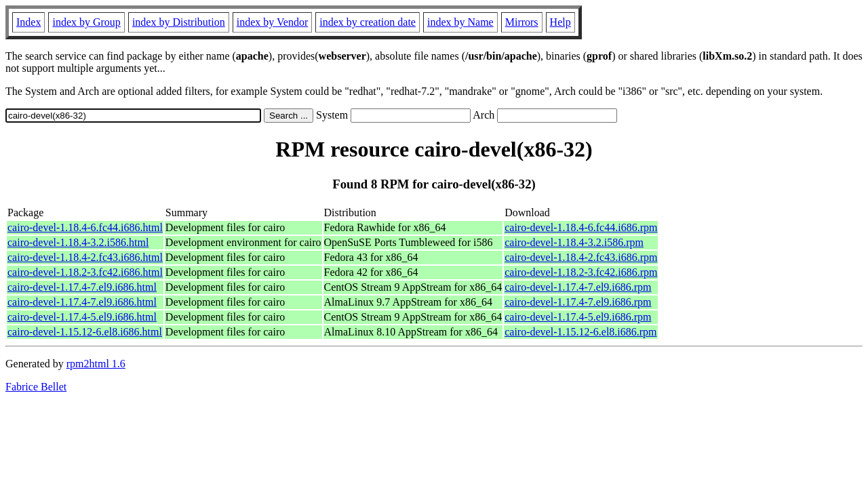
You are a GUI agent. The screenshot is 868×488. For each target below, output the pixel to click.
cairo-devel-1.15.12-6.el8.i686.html (85, 332)
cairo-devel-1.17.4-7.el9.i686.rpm (578, 287)
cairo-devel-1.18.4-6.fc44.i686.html (85, 227)
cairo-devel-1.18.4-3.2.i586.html (78, 242)
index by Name (460, 22)
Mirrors (522, 22)
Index (28, 22)
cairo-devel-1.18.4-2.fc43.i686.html (85, 257)
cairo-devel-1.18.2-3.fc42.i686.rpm (581, 272)
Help (560, 22)
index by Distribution (179, 22)
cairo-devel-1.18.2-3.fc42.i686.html (85, 272)
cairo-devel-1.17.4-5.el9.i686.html (82, 317)
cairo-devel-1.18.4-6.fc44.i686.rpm (581, 227)
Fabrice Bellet (36, 387)
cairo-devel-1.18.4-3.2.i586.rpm (574, 242)
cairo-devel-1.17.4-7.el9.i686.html (82, 287)
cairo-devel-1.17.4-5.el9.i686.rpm (578, 317)
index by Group (86, 22)
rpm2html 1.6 (96, 364)
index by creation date (368, 22)
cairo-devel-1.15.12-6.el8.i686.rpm (580, 332)
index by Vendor (272, 22)
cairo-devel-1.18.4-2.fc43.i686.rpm (581, 257)
